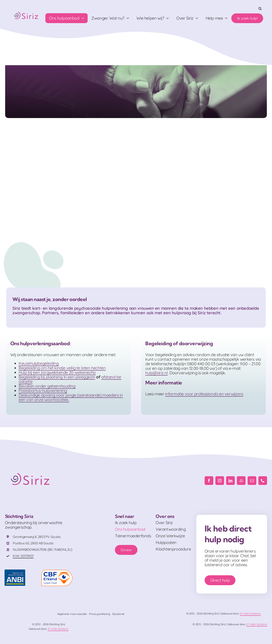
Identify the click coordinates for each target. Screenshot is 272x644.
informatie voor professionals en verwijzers (204, 394)
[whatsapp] (241, 481)
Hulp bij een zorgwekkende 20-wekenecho (57, 372)
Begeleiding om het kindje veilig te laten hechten (62, 368)
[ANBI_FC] (15, 571)
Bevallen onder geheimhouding (47, 386)
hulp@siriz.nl (157, 373)
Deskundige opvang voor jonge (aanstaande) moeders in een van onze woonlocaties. (71, 397)
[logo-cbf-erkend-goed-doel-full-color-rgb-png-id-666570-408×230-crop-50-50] (57, 571)
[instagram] (220, 481)
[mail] (252, 481)
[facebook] (209, 481)
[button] (260, 8)
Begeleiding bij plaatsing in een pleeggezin (57, 377)
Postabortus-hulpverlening (43, 391)
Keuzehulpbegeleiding (39, 363)
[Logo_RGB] (26, 11)
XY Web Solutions (250, 613)
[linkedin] (230, 481)
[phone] (263, 481)
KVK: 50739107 (23, 556)
